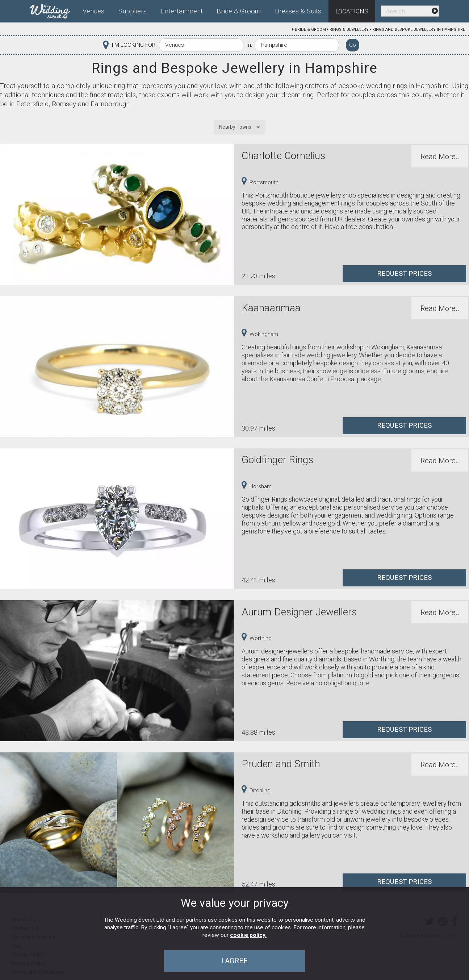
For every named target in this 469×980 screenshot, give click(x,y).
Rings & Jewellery (349, 30)
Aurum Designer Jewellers (299, 612)
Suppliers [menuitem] (133, 11)
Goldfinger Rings (277, 460)
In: (249, 45)
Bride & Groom (310, 30)
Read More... (441, 157)
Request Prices (405, 274)
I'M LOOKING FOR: (134, 45)
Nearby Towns (235, 127)
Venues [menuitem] (93, 11)
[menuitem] (53, 10)
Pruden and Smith (281, 764)
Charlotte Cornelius (283, 156)
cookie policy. (248, 935)
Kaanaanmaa (271, 308)
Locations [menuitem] (352, 11)
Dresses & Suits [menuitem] (298, 11)
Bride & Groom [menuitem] (239, 11)
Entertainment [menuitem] (182, 11)
